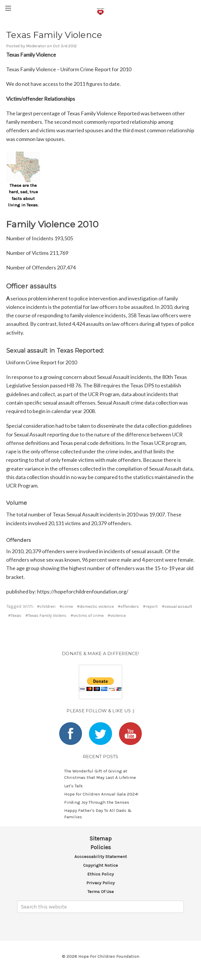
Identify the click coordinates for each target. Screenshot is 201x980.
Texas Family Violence (54, 35)
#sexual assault (177, 606)
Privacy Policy (100, 883)
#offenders (128, 606)
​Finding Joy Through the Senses (97, 802)
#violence (117, 616)
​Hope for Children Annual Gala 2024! (101, 794)
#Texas (15, 616)
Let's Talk (74, 786)
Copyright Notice (100, 865)
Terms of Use (101, 892)
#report (150, 606)
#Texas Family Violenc (46, 616)
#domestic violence (95, 606)
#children (46, 606)
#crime (66, 606)
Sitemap (101, 839)
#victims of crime (87, 616)
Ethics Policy (100, 874)
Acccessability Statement (101, 857)
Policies (101, 847)
